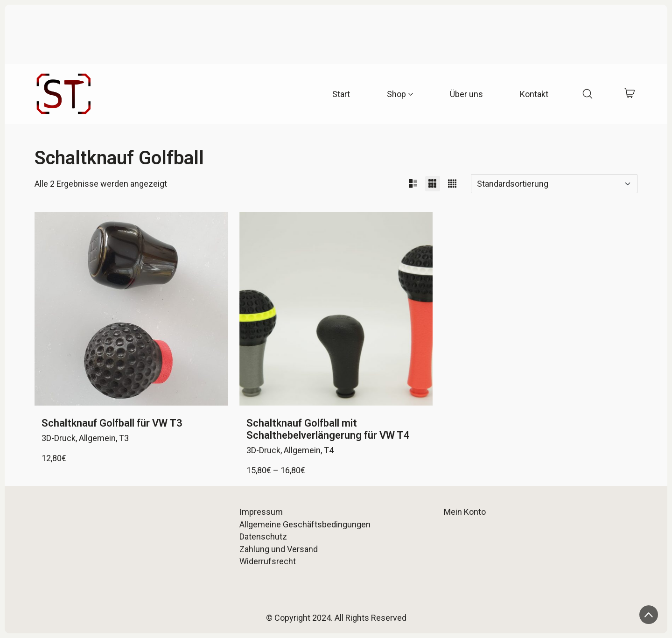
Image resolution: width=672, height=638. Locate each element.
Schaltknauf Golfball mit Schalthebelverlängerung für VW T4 (328, 429)
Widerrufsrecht (268, 561)
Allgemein (97, 438)
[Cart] (629, 94)
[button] (413, 184)
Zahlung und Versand (279, 549)
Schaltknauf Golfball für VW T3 (112, 423)
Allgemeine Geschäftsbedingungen (305, 524)
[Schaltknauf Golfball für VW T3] (131, 309)
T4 (329, 450)
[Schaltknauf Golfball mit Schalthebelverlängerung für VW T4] (336, 309)
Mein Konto (465, 512)
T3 (124, 438)
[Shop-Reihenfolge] (554, 184)
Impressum (261, 512)
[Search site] (588, 94)
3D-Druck (59, 438)
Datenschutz (263, 536)
